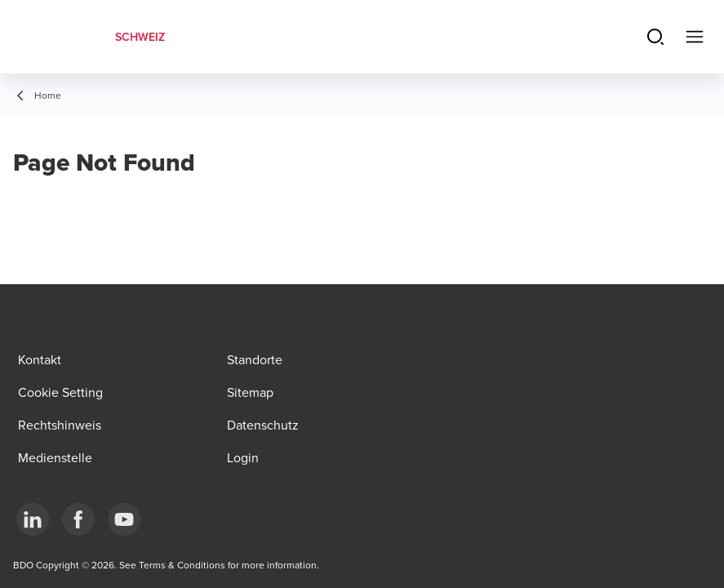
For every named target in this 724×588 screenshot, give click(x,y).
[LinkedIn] (33, 519)
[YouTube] (124, 519)
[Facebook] (78, 519)
